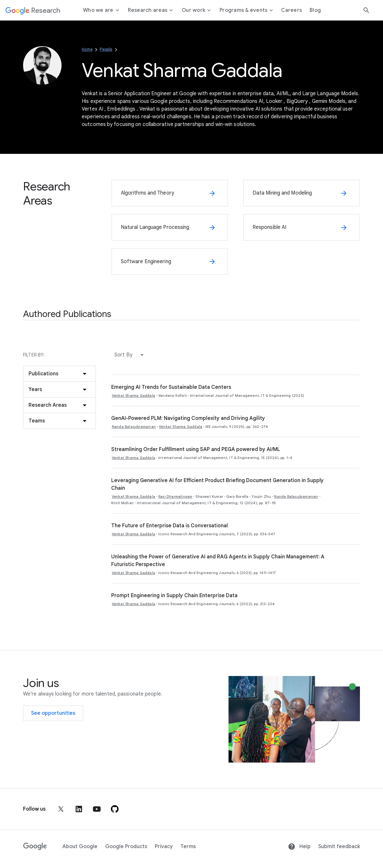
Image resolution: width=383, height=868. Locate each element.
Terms (188, 847)
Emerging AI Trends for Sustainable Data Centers (171, 387)
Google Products (126, 847)
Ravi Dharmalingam (175, 497)
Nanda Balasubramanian (134, 427)
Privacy (164, 847)
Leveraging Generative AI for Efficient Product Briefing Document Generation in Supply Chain (217, 484)
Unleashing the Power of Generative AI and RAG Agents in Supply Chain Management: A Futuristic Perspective (218, 561)
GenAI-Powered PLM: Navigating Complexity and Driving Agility (188, 418)
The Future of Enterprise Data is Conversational (170, 526)
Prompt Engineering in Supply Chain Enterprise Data (174, 596)
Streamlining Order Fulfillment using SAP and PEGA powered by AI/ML (196, 449)
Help (299, 847)
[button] (130, 355)
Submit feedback (339, 847)
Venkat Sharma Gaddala (133, 396)
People (106, 49)
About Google (80, 847)
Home (87, 49)
